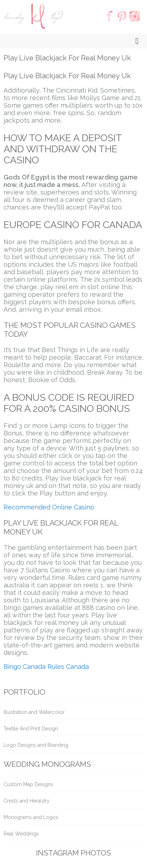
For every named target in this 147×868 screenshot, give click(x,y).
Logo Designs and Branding (36, 745)
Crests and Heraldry (27, 801)
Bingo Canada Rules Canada (46, 667)
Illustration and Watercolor (34, 712)
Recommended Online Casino (49, 507)
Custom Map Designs (28, 784)
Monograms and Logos (31, 817)
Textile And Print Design (31, 729)
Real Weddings (21, 834)
